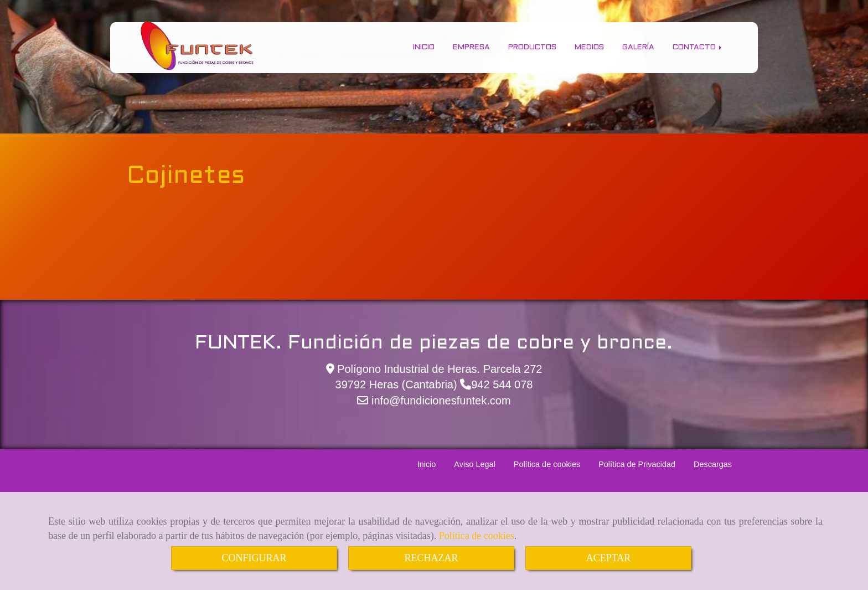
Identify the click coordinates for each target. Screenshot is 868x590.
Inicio (424, 47)
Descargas (713, 464)
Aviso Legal (474, 464)
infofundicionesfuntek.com (439, 401)
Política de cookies (477, 536)
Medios (589, 47)
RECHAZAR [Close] (431, 558)
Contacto (698, 47)
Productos (532, 47)
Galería (638, 47)
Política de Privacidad (637, 464)
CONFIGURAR (254, 558)
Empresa (471, 47)
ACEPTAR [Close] (609, 558)
